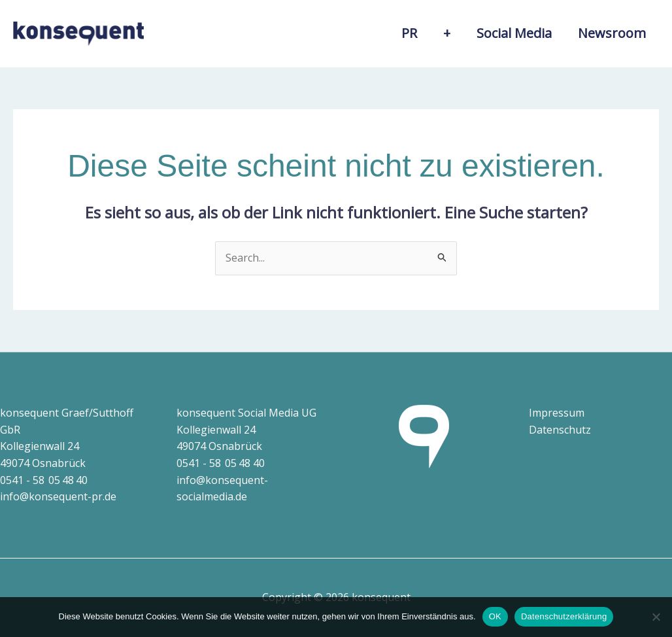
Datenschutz (560, 430)
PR (409, 33)
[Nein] (656, 617)
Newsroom (612, 33)
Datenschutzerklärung (564, 616)
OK (495, 616)
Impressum (557, 413)
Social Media (514, 33)
